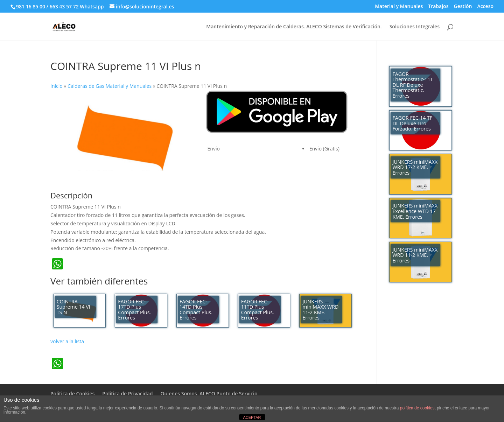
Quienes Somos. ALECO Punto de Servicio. (209, 393)
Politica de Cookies (72, 393)
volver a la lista (67, 341)
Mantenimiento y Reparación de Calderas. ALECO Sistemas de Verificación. (294, 27)
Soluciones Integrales (415, 27)
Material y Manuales (399, 7)
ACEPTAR (252, 417)
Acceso (485, 7)
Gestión (463, 7)
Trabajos (438, 7)
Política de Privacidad (127, 393)
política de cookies (417, 408)
